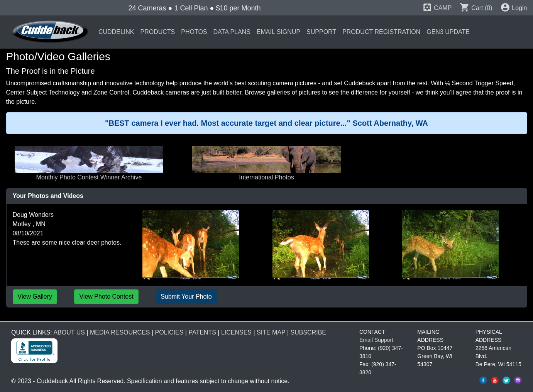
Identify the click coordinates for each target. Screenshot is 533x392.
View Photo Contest (106, 297)
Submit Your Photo (186, 297)
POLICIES (169, 332)
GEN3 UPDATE (448, 32)
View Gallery (35, 297)
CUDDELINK (116, 32)
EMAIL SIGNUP (278, 32)
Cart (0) (476, 8)
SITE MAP (271, 332)
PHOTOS (194, 32)
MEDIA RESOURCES (120, 332)
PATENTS (202, 332)
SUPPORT (321, 32)
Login (514, 8)
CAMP (437, 8)
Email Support (376, 340)
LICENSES (236, 332)
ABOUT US (69, 332)
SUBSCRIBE (308, 332)
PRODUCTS (157, 32)
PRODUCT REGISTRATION (381, 32)
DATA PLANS (232, 32)
